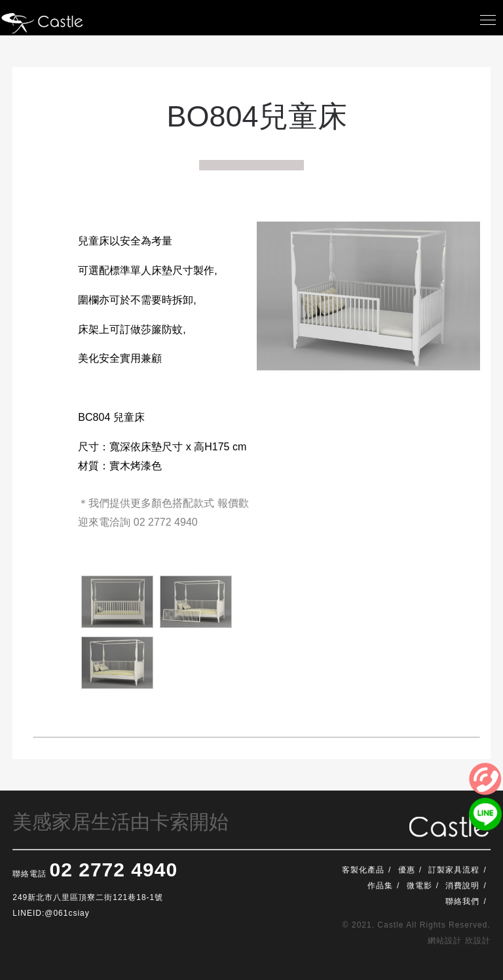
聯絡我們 (462, 901)
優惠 (407, 870)
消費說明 (462, 886)
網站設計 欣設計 (459, 941)
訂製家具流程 (454, 870)
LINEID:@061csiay (51, 913)
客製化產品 (363, 870)
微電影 (419, 886)
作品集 (380, 886)
